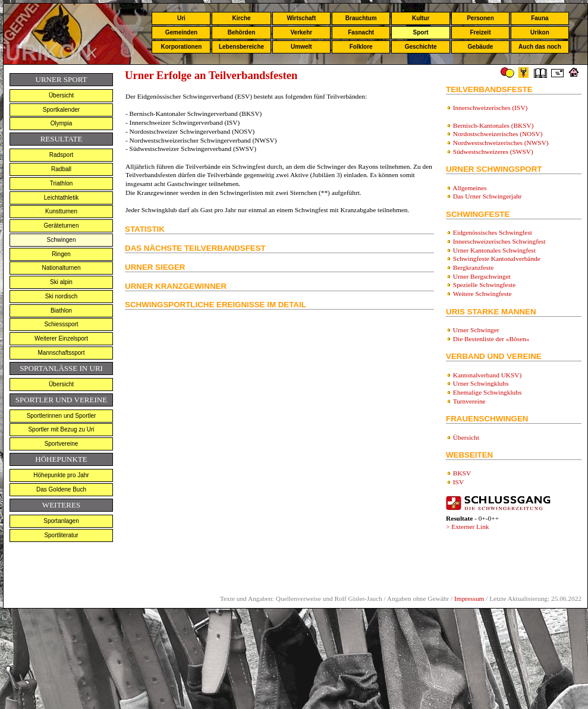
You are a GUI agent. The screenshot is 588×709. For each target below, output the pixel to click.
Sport (421, 32)
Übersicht (61, 95)
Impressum (469, 598)
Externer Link (470, 527)
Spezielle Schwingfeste (484, 285)
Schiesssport (61, 324)
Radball (61, 169)
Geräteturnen (62, 226)
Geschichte (421, 47)
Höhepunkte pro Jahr (61, 475)
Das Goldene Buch (61, 489)
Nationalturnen (61, 268)
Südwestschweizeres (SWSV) (493, 152)
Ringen (61, 254)
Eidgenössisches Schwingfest (493, 232)
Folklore (361, 47)
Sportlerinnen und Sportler (62, 416)
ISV (458, 482)
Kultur (421, 18)
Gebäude (481, 47)
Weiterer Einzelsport (61, 338)
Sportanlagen (61, 521)
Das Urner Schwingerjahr (488, 196)
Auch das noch (540, 47)
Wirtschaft (301, 18)
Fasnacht (361, 32)
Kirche (241, 18)
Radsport (62, 155)
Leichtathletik (61, 198)
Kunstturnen (61, 211)
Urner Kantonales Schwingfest (494, 250)
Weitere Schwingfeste (482, 294)
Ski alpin (61, 282)
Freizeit (480, 32)
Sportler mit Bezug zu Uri (61, 429)
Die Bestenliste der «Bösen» (491, 339)
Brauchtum (361, 18)
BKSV (462, 473)
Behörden (242, 32)
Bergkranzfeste (473, 267)
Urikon (540, 32)
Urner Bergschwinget (482, 276)
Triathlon (62, 183)
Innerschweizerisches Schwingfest (499, 241)
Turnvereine (469, 401)
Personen (480, 18)
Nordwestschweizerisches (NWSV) (501, 143)
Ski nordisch (61, 296)
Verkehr (301, 32)
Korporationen (181, 47)
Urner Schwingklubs (481, 383)
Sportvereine (62, 444)
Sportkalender (61, 110)
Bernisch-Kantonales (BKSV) (493, 125)
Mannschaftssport (62, 353)
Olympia (62, 123)
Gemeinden (181, 32)
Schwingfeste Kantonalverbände (497, 259)
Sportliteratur (61, 535)
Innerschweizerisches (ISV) (490, 108)
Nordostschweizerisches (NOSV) (498, 134)
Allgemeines (469, 188)
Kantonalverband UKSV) (487, 375)
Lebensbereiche (241, 47)
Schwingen (62, 240)
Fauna (540, 18)
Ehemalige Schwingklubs (487, 392)
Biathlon (61, 311)
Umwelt (301, 47)
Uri (181, 18)
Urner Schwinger (475, 330)
